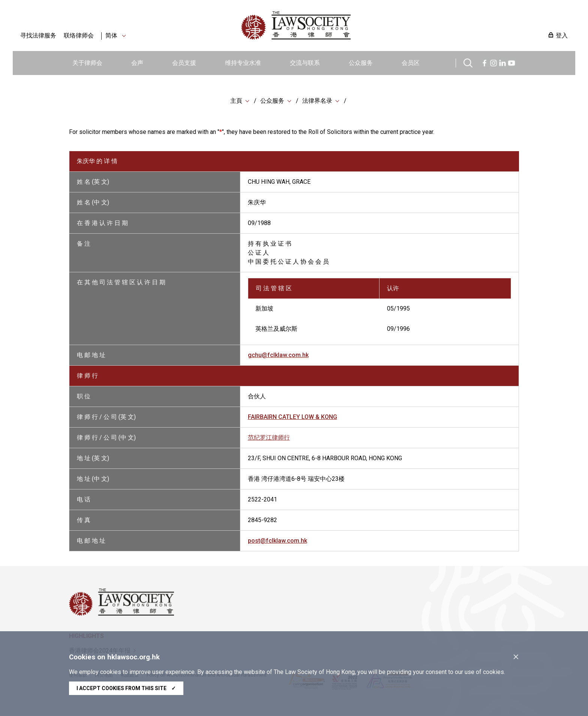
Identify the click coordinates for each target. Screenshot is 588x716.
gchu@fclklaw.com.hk (278, 356)
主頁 (236, 101)
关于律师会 (87, 63)
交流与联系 (305, 63)
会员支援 (184, 63)
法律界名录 (317, 101)
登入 (562, 35)
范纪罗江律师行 (269, 438)
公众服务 (361, 63)
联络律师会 (79, 35)
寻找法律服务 (38, 35)
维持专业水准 (243, 63)
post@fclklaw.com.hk (277, 541)
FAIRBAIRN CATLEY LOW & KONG (292, 418)
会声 (137, 63)
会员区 (411, 63)
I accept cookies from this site (126, 688)
